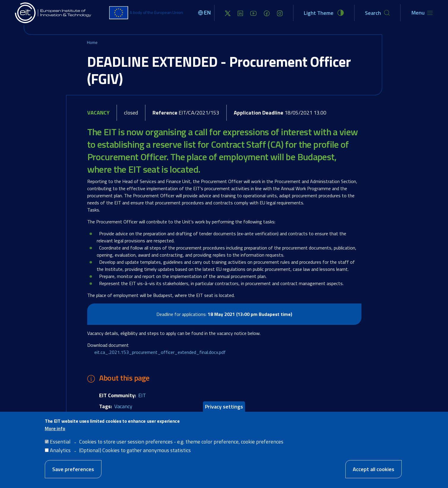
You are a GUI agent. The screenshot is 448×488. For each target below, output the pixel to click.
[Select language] (205, 13)
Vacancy (123, 406)
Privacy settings (224, 407)
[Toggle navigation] (422, 13)
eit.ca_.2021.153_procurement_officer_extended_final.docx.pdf (160, 352)
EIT (142, 395)
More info (55, 428)
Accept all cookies (374, 469)
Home (92, 42)
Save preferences (73, 469)
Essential (60, 442)
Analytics (60, 450)
